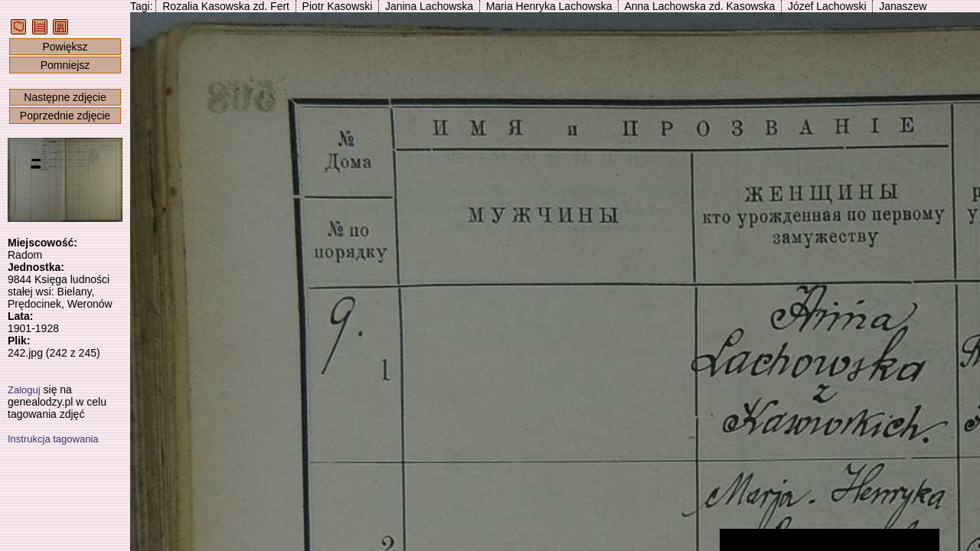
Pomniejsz (65, 65)
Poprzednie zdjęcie (65, 116)
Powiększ (65, 47)
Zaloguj (24, 390)
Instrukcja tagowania (53, 439)
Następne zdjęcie (65, 97)
